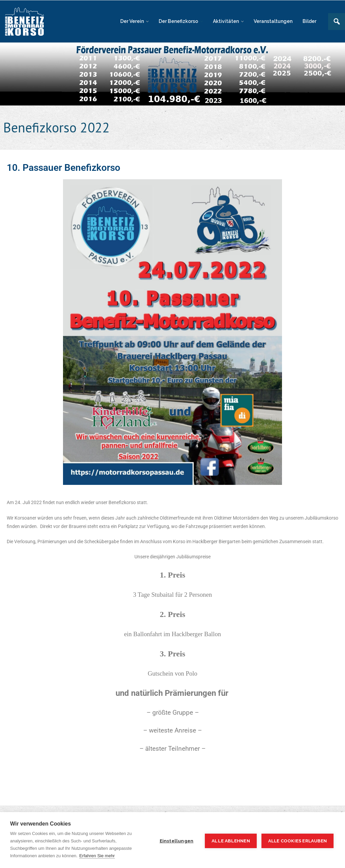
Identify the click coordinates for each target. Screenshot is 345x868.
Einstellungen (177, 841)
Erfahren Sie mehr (97, 856)
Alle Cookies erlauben (297, 841)
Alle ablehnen (231, 841)
